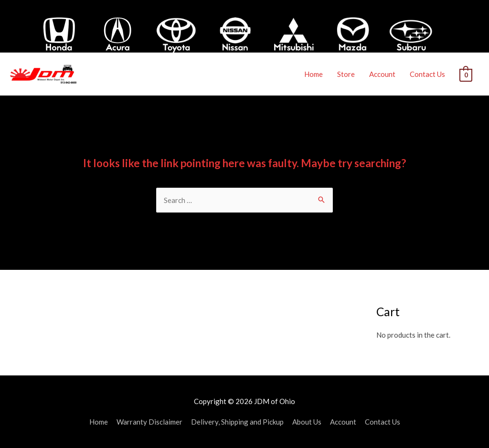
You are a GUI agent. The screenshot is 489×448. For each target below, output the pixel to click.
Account (382, 74)
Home (314, 74)
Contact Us (427, 74)
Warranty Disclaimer (149, 422)
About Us (307, 422)
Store (346, 74)
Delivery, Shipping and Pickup (237, 422)
